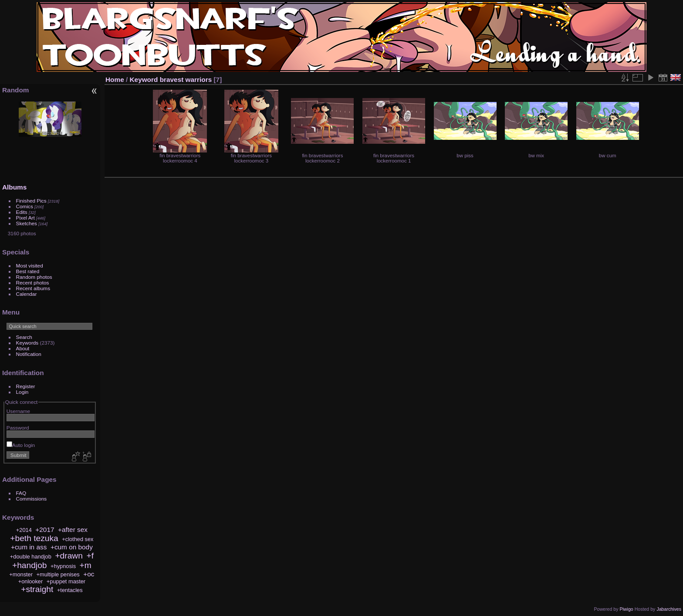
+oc (89, 574)
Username (18, 411)
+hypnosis (63, 566)
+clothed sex (78, 539)
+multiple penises (58, 574)
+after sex (73, 530)
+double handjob (31, 557)
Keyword (144, 80)
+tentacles (70, 590)
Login (22, 392)
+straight (37, 589)
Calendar (27, 294)
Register (26, 386)
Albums (14, 187)
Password (18, 428)
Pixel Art (25, 218)
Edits (22, 212)
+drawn (69, 556)
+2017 (45, 530)
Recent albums (33, 288)
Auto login (21, 445)
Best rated (28, 271)
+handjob (30, 565)
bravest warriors (186, 80)
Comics (25, 206)
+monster (21, 574)
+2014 (24, 530)
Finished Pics (31, 201)
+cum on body (72, 547)
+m (86, 565)
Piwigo (626, 609)
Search (24, 337)
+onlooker (31, 581)
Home (115, 80)
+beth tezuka (34, 538)
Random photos (34, 277)
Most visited (30, 266)
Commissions (32, 499)
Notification (29, 354)
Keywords (27, 343)
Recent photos (33, 283)
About (23, 348)
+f (90, 556)
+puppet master (66, 581)
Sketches (27, 223)
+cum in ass (29, 547)
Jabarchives (669, 609)
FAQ (21, 493)
